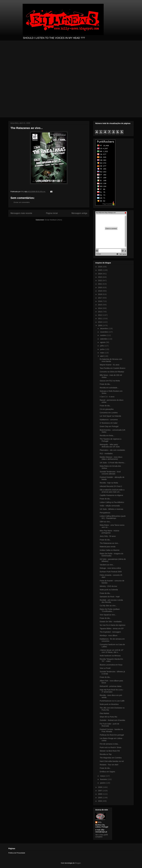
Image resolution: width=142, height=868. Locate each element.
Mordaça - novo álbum (109, 635)
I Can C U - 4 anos (107, 397)
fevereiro (104, 779)
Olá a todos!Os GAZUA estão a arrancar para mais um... (112, 491)
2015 (100, 305)
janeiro (103, 783)
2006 (100, 794)
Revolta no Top (106, 754)
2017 (100, 298)
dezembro (104, 329)
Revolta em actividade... (109, 388)
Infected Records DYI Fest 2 (111, 486)
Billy (100, 822)
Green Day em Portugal (109, 426)
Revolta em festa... (107, 436)
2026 (100, 267)
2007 (100, 791)
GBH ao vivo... (105, 522)
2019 (100, 291)
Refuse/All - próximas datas (111, 686)
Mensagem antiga (79, 213)
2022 (100, 281)
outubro (103, 335)
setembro (104, 339)
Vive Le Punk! (105, 668)
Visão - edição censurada (110, 506)
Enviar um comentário (22, 202)
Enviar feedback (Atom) (54, 220)
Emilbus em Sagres (107, 772)
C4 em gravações (107, 409)
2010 (100, 322)
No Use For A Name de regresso (113, 625)
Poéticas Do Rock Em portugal (112, 735)
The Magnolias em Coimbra (111, 758)
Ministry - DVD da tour (108, 586)
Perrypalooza (105, 513)
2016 (100, 301)
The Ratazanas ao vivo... (110, 543)
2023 (100, 277)
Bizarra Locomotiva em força (111, 665)
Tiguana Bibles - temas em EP (112, 629)
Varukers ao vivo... (107, 565)
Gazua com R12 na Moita (110, 381)
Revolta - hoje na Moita (109, 483)
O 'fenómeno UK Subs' (109, 423)
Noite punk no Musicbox (109, 704)
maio (102, 353)
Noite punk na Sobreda (109, 590)
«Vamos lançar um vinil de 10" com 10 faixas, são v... (112, 651)
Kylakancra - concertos (109, 420)
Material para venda (108, 547)
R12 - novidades (106, 454)
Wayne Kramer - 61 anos (110, 365)
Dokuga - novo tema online (110, 568)
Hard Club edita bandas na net (112, 761)
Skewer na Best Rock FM (110, 751)
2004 (100, 801)
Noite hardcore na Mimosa (110, 656)
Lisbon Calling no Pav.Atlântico (112, 502)
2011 (100, 319)
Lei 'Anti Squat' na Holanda (110, 416)
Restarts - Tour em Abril (109, 765)
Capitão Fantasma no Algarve (111, 495)
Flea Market (104, 713)
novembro (104, 332)
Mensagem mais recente (21, 213)
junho (103, 349)
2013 (100, 312)
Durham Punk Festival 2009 (111, 572)
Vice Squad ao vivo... (108, 615)
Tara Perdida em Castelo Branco (113, 368)
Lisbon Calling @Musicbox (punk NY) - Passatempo (113, 517)
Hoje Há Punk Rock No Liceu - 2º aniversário (112, 691)
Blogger (78, 863)
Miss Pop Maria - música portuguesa (109, 532)
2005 (100, 798)
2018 (100, 294)
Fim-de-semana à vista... (109, 744)
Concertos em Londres (109, 413)
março (103, 776)
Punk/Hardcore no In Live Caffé (112, 701)
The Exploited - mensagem (110, 632)
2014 (100, 308)
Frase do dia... (105, 384)
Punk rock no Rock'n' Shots (110, 747)
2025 (100, 270)
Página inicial (52, 213)
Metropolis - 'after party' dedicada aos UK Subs (110, 446)
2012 (100, 315)
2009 (100, 325)
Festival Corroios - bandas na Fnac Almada (111, 730)
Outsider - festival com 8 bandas (112, 720)
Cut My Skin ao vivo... (108, 606)
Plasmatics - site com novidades (112, 450)
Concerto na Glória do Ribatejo (112, 372)
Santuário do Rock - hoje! (110, 597)
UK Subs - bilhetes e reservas (111, 509)
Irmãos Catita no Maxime (110, 550)
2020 (100, 287)
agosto (103, 342)
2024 (100, 274)
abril (102, 356)
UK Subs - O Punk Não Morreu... (113, 463)
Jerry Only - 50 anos (108, 536)
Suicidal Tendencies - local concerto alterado (110, 473)
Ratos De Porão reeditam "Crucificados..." (110, 610)
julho (102, 346)
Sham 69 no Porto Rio (108, 717)
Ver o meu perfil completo (102, 836)
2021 (100, 284)
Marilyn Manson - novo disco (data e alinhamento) (111, 458)
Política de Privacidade (17, 853)
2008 (100, 787)
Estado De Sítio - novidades (111, 622)
